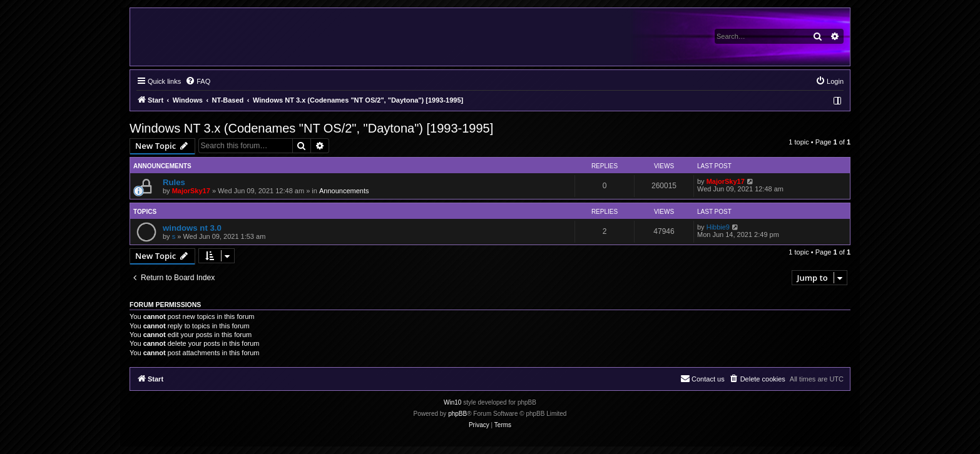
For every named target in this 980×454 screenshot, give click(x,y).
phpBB (457, 414)
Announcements (344, 191)
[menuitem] (198, 81)
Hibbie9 (718, 227)
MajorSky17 (191, 191)
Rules (174, 182)
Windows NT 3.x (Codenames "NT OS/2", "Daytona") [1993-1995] (311, 128)
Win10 (452, 402)
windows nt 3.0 (192, 228)
